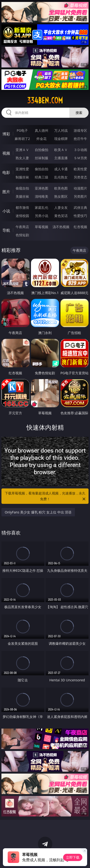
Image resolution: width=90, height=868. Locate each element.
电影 (6, 172)
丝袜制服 (42, 158)
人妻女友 (61, 207)
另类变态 (80, 177)
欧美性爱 (80, 169)
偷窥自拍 (22, 188)
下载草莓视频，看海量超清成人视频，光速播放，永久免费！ (46, 496)
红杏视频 (80, 227)
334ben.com (45, 100)
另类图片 (80, 196)
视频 (6, 153)
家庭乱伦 (42, 207)
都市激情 (22, 207)
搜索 (79, 113)
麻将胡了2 (22, 139)
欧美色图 (61, 188)
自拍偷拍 (42, 150)
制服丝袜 (22, 177)
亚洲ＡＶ (22, 150)
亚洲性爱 (22, 169)
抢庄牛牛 (80, 139)
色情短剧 (22, 235)
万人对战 (61, 130)
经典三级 (42, 177)
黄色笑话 (61, 216)
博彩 (6, 134)
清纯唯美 (42, 196)
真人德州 (42, 130)
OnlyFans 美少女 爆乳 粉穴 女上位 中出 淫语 (38, 512)
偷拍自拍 (42, 169)
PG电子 (22, 130)
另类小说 (42, 216)
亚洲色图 (42, 188)
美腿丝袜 (22, 196)
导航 (6, 230)
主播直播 (61, 158)
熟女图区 (61, 196)
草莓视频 (42, 227)
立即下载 (73, 857)
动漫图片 (80, 188)
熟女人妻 (22, 158)
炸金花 (42, 139)
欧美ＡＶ (61, 150)
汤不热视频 (61, 227)
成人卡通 (61, 169)
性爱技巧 (80, 216)
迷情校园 (22, 216)
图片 (6, 192)
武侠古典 (80, 207)
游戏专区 (80, 130)
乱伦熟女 (61, 177)
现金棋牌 (61, 139)
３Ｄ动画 (80, 150)
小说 (6, 211)
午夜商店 (22, 227)
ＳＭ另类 (80, 158)
